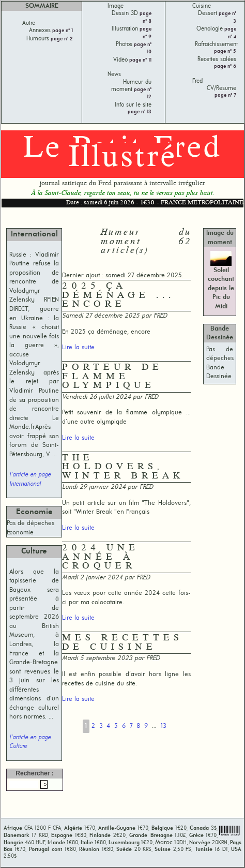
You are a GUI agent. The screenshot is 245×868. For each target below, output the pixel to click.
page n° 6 (225, 66)
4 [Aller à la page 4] (108, 726)
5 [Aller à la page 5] (116, 726)
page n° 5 (225, 51)
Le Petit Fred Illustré (122, 154)
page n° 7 (225, 95)
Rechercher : (34, 773)
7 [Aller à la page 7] (131, 726)
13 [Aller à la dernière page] (164, 726)
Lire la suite (78, 347)
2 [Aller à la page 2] (93, 726)
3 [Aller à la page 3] (101, 726)
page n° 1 (62, 31)
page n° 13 (140, 112)
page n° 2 (61, 39)
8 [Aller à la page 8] (138, 726)
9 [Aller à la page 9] (146, 726)
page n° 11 (140, 60)
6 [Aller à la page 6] (124, 726)
